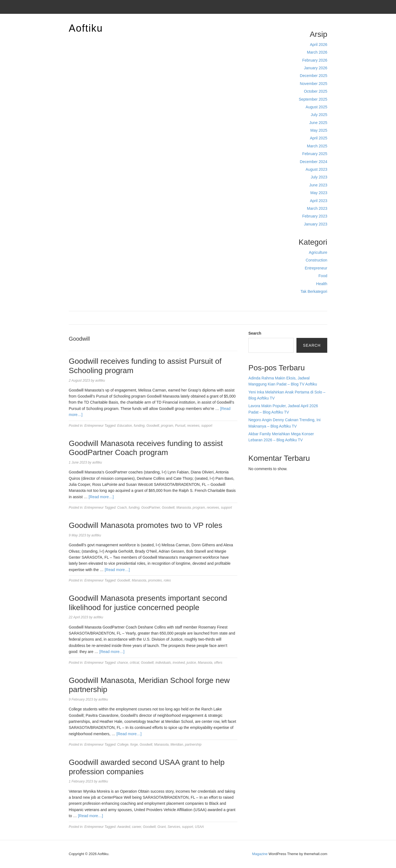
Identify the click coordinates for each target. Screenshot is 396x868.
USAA (200, 827)
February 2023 (315, 216)
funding (139, 426)
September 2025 (313, 99)
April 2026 (319, 45)
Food (323, 276)
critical (134, 663)
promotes (155, 580)
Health (322, 284)
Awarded (124, 827)
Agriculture (318, 252)
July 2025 (319, 115)
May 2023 (319, 193)
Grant (161, 827)
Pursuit (180, 426)
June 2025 (318, 123)
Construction (316, 260)
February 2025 (315, 154)
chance (123, 663)
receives (193, 426)
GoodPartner (151, 508)
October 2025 (316, 91)
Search (255, 333)
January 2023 (316, 224)
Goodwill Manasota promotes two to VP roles (145, 525)
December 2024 (313, 162)
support (207, 426)
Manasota (184, 508)
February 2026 (315, 60)
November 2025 (313, 84)
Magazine (260, 854)
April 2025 (319, 138)
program (167, 426)
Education (124, 426)
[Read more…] (101, 497)
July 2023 (319, 177)
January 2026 (316, 68)
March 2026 (317, 52)
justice (191, 663)
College (123, 745)
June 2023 (318, 185)
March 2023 (317, 208)
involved (179, 663)
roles (167, 580)
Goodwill (153, 426)
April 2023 (319, 201)
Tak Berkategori (314, 291)
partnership (193, 745)
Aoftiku (86, 28)
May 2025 (319, 130)
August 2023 (316, 169)
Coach (122, 508)
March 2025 (317, 146)
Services (174, 827)
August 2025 (316, 107)
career (137, 827)
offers (218, 663)
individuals (163, 663)
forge (134, 745)
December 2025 (313, 76)
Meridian (177, 745)
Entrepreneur (316, 268)
